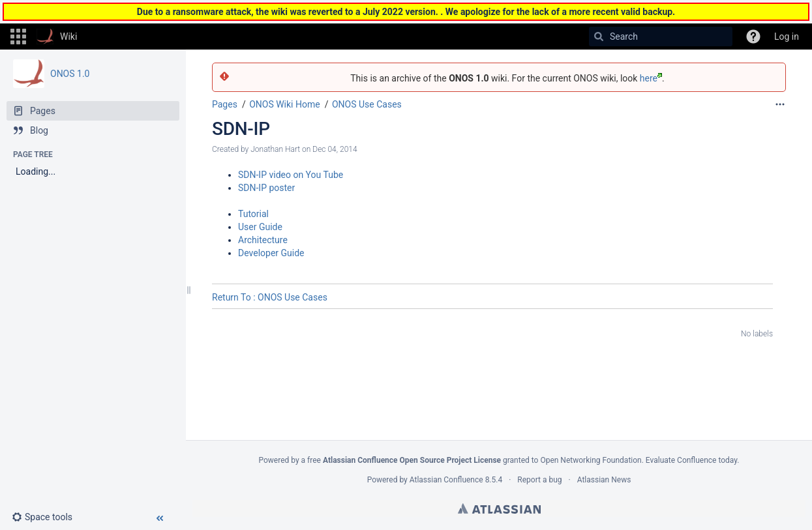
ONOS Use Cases (367, 104)
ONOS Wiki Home (285, 104)
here (651, 78)
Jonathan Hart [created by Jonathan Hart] (275, 149)
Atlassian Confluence (446, 480)
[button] (18, 37)
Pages (225, 104)
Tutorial (253, 214)
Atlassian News (604, 480)
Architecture (263, 240)
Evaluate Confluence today (691, 460)
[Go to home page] (57, 37)
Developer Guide (271, 253)
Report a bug (539, 480)
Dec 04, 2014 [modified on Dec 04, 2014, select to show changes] (335, 149)
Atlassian (499, 508)
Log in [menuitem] (787, 37)
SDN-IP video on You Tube (291, 175)
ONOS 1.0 (70, 74)
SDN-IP (241, 129)
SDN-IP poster (266, 188)
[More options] (780, 104)
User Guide (260, 227)
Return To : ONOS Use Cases (270, 297)
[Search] (599, 37)
